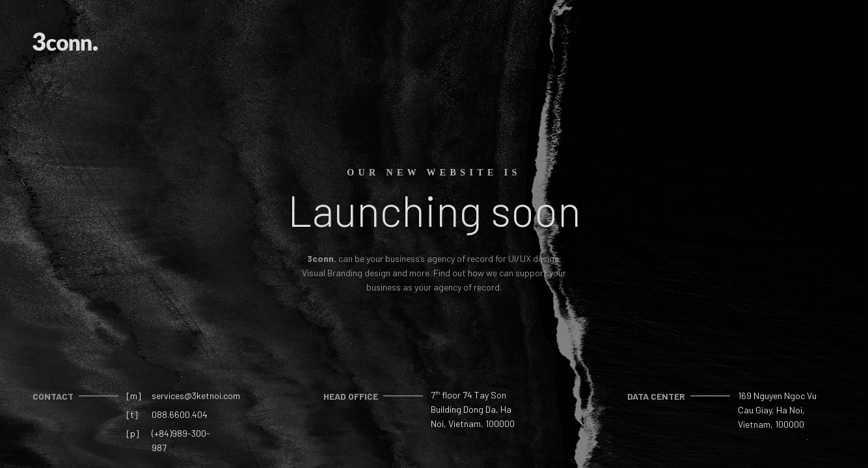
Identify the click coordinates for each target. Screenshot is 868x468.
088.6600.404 (180, 414)
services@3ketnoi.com (196, 396)
